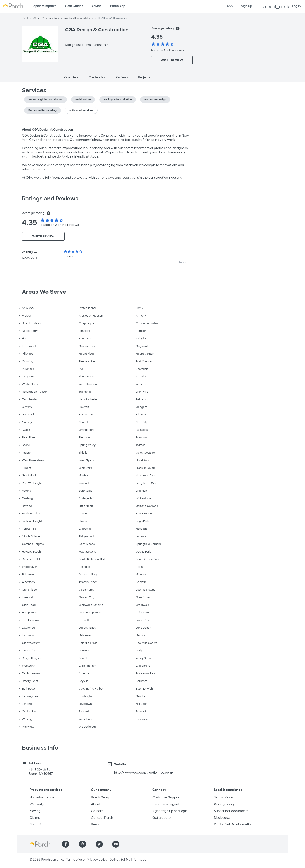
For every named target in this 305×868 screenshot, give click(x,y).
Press (95, 824)
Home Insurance (42, 797)
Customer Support (167, 797)
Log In (281, 6)
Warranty (37, 804)
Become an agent (166, 804)
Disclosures (222, 818)
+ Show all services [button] (81, 110)
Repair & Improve (44, 6)
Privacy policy (224, 804)
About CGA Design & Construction (48, 130)
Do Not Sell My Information (233, 824)
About (96, 804)
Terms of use (223, 797)
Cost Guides (74, 6)
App (230, 6)
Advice (97, 6)
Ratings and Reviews (50, 199)
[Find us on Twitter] (99, 844)
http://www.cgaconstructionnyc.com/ (144, 773)
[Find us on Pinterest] (82, 844)
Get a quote (162, 818)
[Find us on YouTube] (116, 844)
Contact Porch (102, 818)
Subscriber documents (231, 811)
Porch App (118, 6)
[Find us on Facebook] (66, 844)
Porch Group (101, 797)
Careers (97, 811)
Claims (35, 818)
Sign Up (247, 6)
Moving (35, 811)
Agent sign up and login (170, 811)
